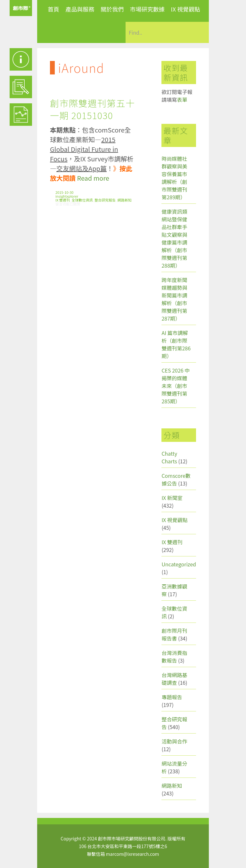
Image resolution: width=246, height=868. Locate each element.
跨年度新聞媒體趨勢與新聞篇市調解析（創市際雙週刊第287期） (174, 299)
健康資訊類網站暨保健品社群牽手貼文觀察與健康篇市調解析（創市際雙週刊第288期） (174, 238)
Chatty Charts (169, 457)
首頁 (53, 9)
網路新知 (125, 200)
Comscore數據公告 (176, 479)
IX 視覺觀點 (185, 9)
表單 (182, 99)
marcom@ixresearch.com (133, 854)
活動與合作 (174, 741)
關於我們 (112, 9)
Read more (93, 178)
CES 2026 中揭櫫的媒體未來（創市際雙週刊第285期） (176, 386)
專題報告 (172, 697)
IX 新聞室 (172, 498)
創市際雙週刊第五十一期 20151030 (93, 109)
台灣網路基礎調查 (174, 679)
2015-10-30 (64, 192)
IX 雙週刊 (63, 200)
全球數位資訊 (82, 200)
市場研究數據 (147, 9)
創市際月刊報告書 (174, 634)
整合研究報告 (105, 200)
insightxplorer (67, 196)
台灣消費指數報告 (174, 657)
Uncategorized (179, 564)
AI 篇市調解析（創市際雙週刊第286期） (176, 344)
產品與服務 (80, 9)
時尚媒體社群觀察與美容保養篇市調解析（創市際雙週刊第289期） (174, 178)
